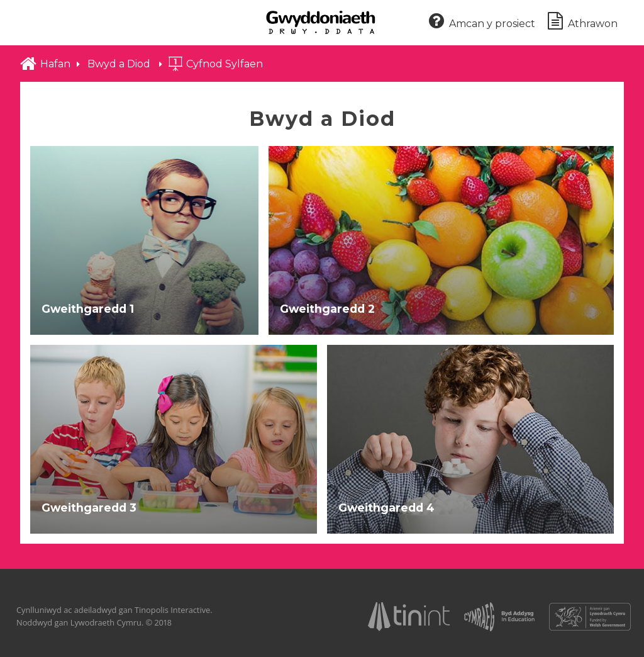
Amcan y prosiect (482, 22)
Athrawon (583, 22)
